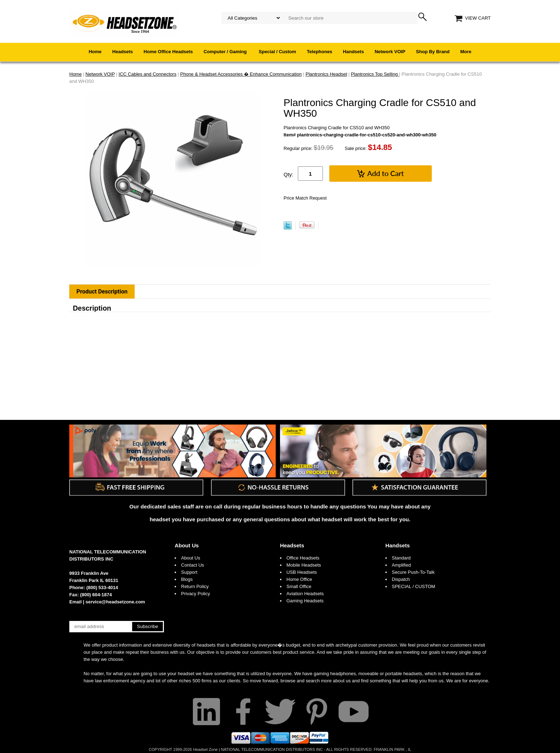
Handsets (353, 52)
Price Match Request (305, 198)
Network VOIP (390, 52)
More (466, 52)
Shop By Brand (433, 52)
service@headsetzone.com (116, 602)
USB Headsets (302, 572)
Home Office (299, 579)
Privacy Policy (196, 594)
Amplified (401, 565)
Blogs (187, 579)
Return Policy (195, 586)
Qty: (289, 174)
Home (95, 52)
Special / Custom (277, 52)
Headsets (122, 52)
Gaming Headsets (305, 601)
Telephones (319, 52)
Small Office (299, 586)
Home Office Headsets (168, 52)
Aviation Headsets (305, 594)
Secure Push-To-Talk (413, 572)
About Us (187, 545)
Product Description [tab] (102, 292)
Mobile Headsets (304, 565)
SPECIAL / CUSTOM (413, 586)
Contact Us (192, 565)
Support (189, 572)
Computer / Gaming (226, 52)
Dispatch (401, 579)
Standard (401, 558)
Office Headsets (303, 558)
